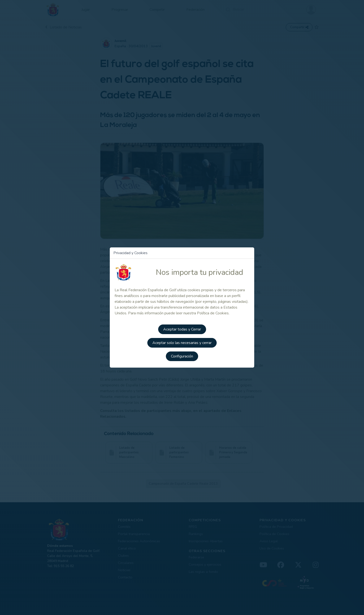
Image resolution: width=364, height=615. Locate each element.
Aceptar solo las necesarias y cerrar (182, 343)
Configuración (182, 356)
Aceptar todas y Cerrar (182, 329)
